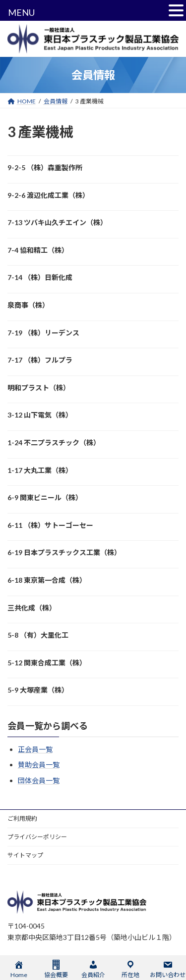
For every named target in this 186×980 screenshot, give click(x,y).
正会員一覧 (35, 749)
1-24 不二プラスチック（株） (54, 443)
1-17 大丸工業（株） (40, 470)
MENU (21, 12)
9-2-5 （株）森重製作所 (45, 167)
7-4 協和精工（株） (38, 250)
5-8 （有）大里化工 (38, 635)
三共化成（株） (32, 608)
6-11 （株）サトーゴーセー (50, 525)
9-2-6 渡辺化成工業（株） (48, 195)
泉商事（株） (28, 305)
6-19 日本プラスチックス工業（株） (64, 552)
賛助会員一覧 (39, 765)
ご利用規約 (22, 818)
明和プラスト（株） (39, 388)
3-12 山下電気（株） (40, 415)
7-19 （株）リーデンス (43, 333)
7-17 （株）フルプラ (40, 360)
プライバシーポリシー (37, 837)
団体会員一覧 (39, 780)
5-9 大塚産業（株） (38, 690)
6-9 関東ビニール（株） (45, 497)
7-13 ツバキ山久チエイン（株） (57, 222)
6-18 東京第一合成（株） (47, 580)
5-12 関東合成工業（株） (47, 663)
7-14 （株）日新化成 (40, 277)
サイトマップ (25, 855)
